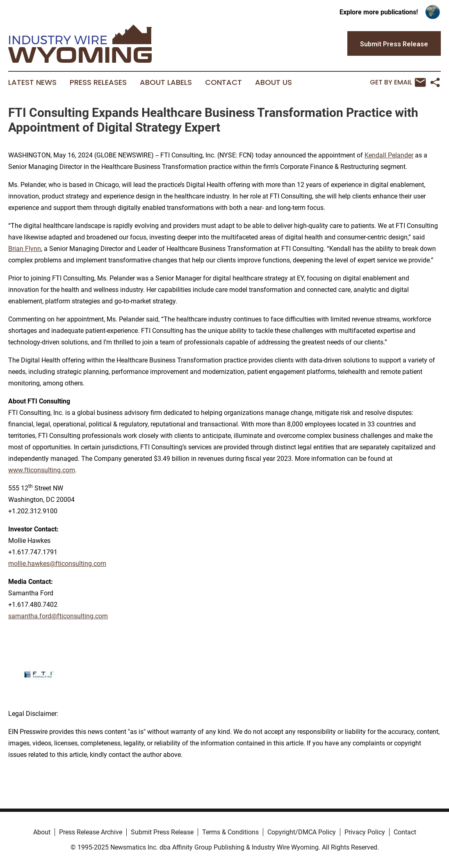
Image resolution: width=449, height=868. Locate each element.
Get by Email (398, 82)
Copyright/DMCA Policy (302, 832)
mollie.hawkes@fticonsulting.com (57, 564)
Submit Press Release (162, 832)
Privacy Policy (365, 832)
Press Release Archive (91, 832)
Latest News (32, 82)
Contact (223, 82)
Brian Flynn (25, 249)
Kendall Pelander (389, 155)
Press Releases (98, 82)
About (42, 832)
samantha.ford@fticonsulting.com (58, 616)
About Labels (166, 82)
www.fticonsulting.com (42, 470)
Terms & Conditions (230, 832)
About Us (274, 82)
